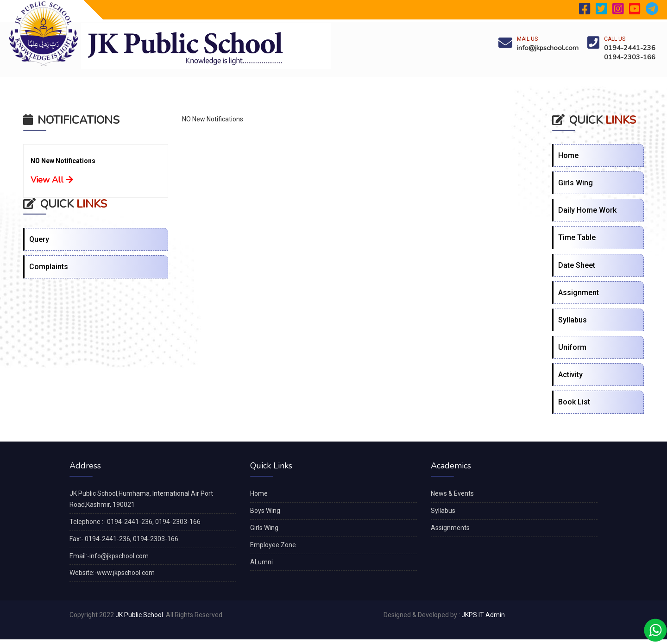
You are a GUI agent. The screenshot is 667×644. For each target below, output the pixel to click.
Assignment (579, 293)
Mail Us (527, 39)
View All (52, 180)
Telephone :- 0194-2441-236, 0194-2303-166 (135, 522)
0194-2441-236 (630, 48)
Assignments (450, 528)
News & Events (452, 493)
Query (39, 239)
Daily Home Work (587, 210)
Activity (570, 375)
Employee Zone (273, 545)
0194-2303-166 (630, 57)
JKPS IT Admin (483, 615)
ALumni (261, 562)
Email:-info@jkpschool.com (109, 556)
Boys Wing (265, 511)
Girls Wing (576, 183)
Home (568, 155)
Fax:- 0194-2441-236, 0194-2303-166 (124, 539)
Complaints (49, 267)
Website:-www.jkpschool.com (112, 573)
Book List (574, 402)
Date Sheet (577, 265)
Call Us (615, 39)
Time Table (577, 237)
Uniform (572, 347)
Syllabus (573, 320)
